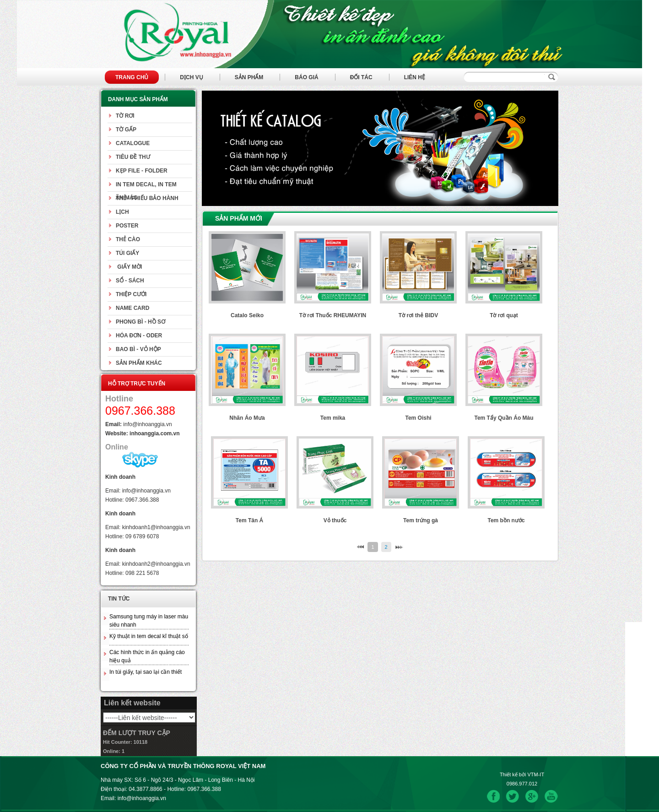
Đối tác (361, 77)
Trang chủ (132, 77)
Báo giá (306, 77)
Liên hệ (415, 77)
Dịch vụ (191, 77)
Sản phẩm (249, 77)
